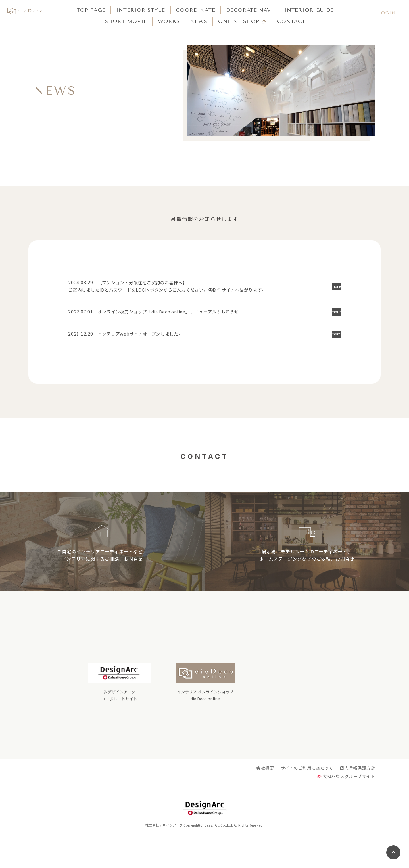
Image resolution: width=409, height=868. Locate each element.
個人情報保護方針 (357, 799)
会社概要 (262, 799)
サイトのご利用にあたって (305, 799)
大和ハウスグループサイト (348, 809)
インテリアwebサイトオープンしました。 (128, 338)
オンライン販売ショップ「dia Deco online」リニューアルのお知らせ (158, 315)
